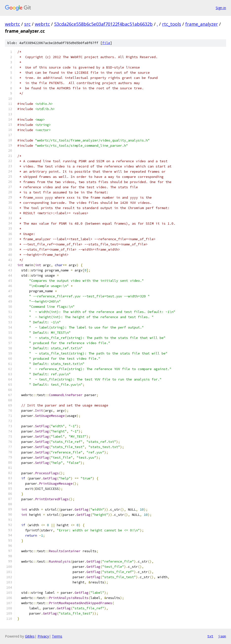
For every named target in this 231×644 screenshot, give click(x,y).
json (222, 636)
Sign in (221, 8)
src (27, 24)
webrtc (12, 24)
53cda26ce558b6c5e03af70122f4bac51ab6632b (103, 24)
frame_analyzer (202, 24)
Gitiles (30, 636)
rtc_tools (172, 24)
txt (210, 636)
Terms (57, 636)
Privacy (43, 636)
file (106, 43)
